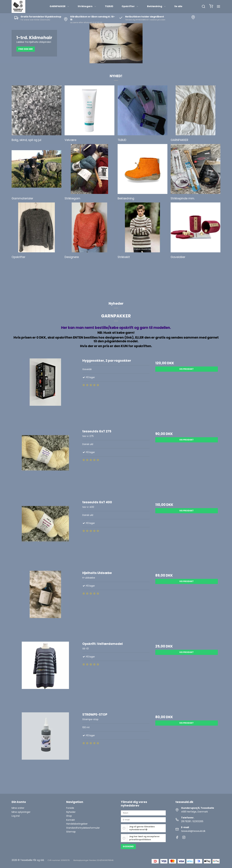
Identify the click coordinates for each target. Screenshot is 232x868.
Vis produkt (186, 369)
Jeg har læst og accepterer (144, 838)
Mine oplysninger (21, 812)
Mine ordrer (18, 808)
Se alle (178, 6)
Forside (70, 808)
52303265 (198, 821)
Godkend (128, 846)
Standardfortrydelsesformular (83, 828)
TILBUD (109, 6)
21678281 (186, 821)
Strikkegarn (87, 6)
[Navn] (143, 813)
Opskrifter (130, 6)
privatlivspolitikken (140, 840)
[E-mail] (143, 820)
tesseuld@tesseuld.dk (193, 831)
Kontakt (71, 820)
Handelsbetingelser (77, 824)
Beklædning (157, 6)
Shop (69, 816)
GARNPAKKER (59, 6)
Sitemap (71, 832)
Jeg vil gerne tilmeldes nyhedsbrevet (142, 828)
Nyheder (71, 812)
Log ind (16, 816)
